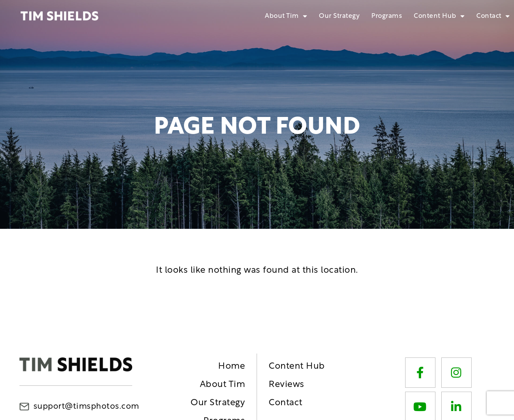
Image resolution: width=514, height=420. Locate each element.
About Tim (286, 16)
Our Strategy (339, 16)
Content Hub (439, 16)
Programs (387, 16)
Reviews (287, 385)
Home (232, 367)
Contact (493, 16)
